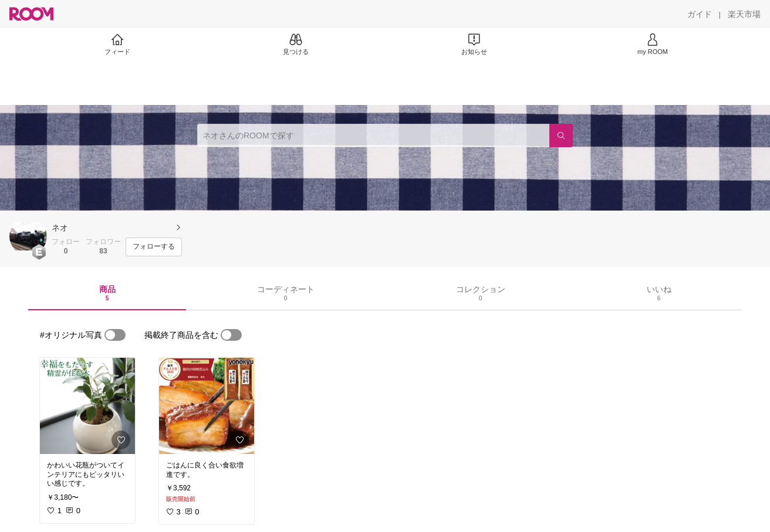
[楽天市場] (744, 14)
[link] (87, 406)
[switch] (115, 335)
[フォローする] (154, 247)
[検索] (561, 135)
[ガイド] (700, 14)
